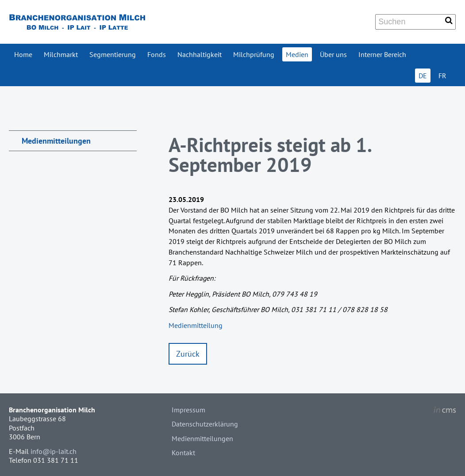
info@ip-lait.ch (54, 451)
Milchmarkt (61, 54)
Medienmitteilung (196, 325)
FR (442, 76)
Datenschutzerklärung (205, 424)
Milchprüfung (254, 54)
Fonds (157, 54)
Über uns (333, 54)
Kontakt (183, 453)
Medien (297, 54)
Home (23, 54)
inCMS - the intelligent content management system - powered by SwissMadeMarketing (445, 411)
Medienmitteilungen (56, 141)
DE (423, 76)
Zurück (188, 354)
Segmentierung (113, 54)
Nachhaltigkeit (200, 54)
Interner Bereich (382, 54)
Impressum (188, 410)
